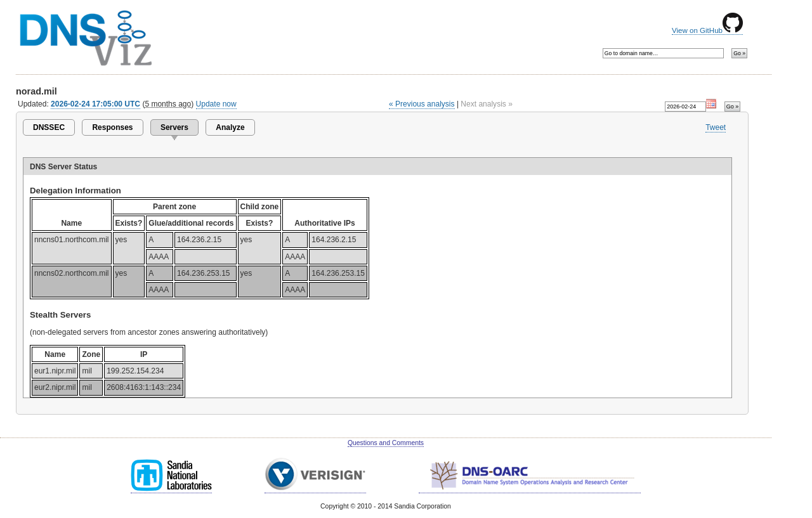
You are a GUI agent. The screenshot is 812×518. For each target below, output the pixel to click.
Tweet (716, 127)
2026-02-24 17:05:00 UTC (95, 104)
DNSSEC (49, 127)
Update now (216, 104)
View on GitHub (707, 30)
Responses (112, 127)
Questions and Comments (386, 443)
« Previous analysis (422, 104)
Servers (174, 127)
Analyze (230, 127)
